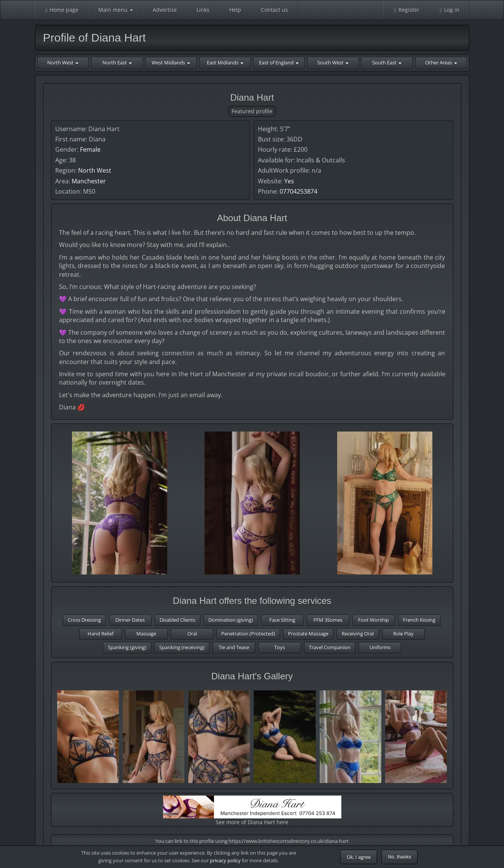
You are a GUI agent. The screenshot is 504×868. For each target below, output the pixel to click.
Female (90, 149)
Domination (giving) (231, 620)
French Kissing (419, 620)
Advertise (165, 10)
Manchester (89, 181)
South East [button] (387, 63)
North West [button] (63, 63)
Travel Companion (330, 647)
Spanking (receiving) (182, 647)
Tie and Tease (234, 647)
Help (235, 10)
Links (203, 10)
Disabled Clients (178, 620)
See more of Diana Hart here (252, 811)
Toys (280, 647)
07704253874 (298, 191)
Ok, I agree (359, 857)
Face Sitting (282, 620)
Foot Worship (374, 620)
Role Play (403, 634)
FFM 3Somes (328, 620)
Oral (192, 634)
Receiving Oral (358, 634)
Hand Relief (101, 634)
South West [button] (333, 63)
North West (95, 170)
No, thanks (399, 857)
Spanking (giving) (127, 647)
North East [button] (117, 63)
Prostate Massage (308, 634)
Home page (62, 10)
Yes (289, 181)
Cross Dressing (84, 620)
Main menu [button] (116, 10)
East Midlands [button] (225, 63)
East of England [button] (279, 63)
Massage (146, 634)
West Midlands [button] (171, 63)
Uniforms (380, 647)
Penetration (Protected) (248, 634)
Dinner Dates (130, 620)
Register (406, 10)
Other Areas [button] (441, 63)
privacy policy (225, 860)
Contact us (274, 10)
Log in (449, 10)
